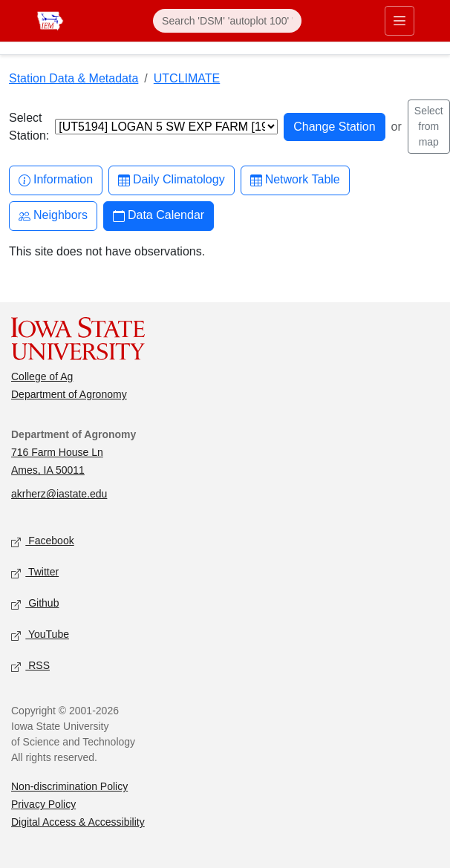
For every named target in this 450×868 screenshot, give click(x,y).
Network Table (295, 180)
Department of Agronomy (69, 394)
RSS (30, 666)
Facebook (43, 542)
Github (35, 604)
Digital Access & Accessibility (78, 822)
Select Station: (29, 127)
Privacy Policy (43, 804)
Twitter (35, 573)
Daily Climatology (172, 180)
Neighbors (53, 216)
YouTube (40, 635)
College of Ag (42, 376)
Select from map (429, 126)
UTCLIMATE (187, 78)
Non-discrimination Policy (69, 786)
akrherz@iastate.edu (59, 494)
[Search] (227, 21)
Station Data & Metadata (74, 78)
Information (56, 180)
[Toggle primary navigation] (400, 21)
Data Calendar (159, 216)
